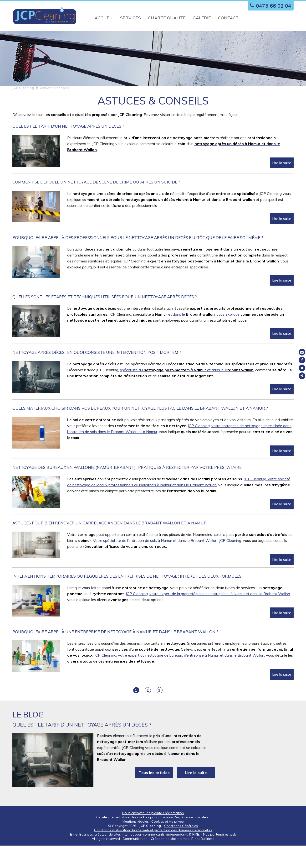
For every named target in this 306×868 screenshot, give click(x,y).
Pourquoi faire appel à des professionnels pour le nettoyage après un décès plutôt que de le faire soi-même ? (138, 260)
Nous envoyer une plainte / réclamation (153, 835)
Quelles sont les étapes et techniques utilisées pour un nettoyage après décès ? (105, 319)
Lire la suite (282, 185)
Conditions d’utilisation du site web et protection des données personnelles (153, 852)
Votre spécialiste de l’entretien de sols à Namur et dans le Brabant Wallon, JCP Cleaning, (167, 563)
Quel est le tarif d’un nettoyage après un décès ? (68, 149)
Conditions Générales (181, 848)
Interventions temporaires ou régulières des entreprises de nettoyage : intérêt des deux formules (127, 599)
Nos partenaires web (220, 857)
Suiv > (171, 713)
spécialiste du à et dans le (187, 392)
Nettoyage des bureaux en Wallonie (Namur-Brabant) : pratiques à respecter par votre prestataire (127, 489)
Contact (228, 18)
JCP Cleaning (23, 110)
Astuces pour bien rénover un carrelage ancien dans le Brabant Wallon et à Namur (110, 545)
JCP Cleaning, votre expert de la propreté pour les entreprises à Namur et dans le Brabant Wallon (208, 616)
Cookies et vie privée (168, 844)
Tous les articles (154, 795)
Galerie (202, 18)
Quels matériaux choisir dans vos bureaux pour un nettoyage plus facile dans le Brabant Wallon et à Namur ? (140, 430)
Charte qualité (167, 18)
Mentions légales (136, 844)
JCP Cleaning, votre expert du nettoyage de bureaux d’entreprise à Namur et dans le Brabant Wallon (179, 678)
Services (130, 18)
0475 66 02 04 (269, 6)
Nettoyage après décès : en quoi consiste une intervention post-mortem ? (97, 375)
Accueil (104, 18)
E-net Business (82, 857)
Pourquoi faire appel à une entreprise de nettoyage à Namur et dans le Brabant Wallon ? (115, 654)
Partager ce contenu (302, 376)
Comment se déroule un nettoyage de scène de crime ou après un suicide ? (96, 204)
